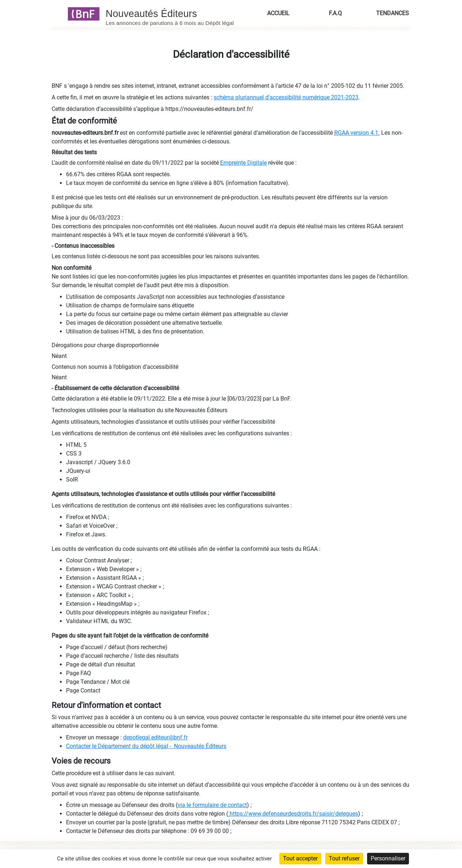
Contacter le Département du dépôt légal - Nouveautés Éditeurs (146, 746)
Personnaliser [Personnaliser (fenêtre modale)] (388, 858)
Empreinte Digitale (243, 163)
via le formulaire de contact (212, 805)
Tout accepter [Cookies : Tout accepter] (300, 858)
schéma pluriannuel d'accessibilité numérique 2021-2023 (286, 97)
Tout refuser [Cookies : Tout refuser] (344, 858)
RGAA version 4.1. (357, 133)
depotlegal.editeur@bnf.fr (155, 737)
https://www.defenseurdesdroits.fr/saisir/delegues (293, 814)
